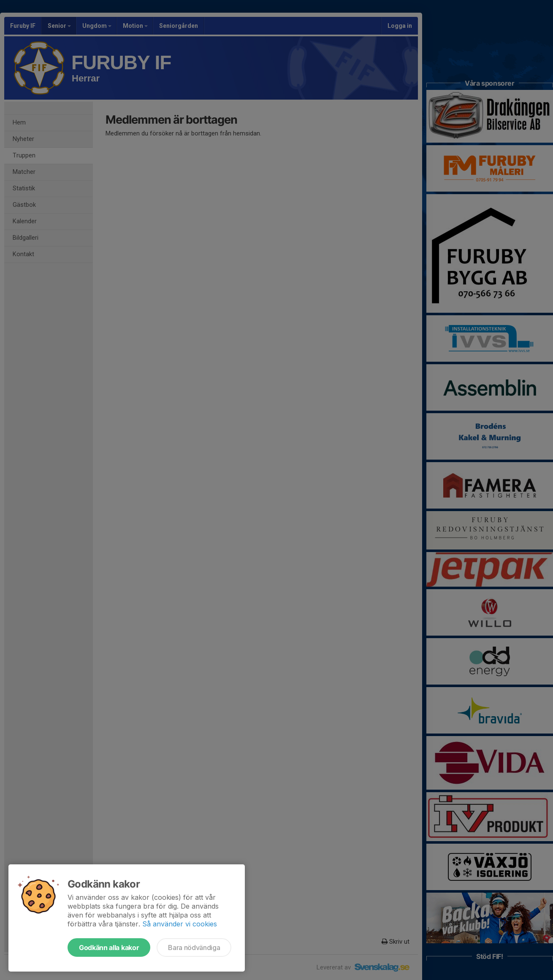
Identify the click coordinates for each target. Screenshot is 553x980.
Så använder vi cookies (180, 924)
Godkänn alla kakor (109, 948)
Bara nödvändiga (194, 948)
